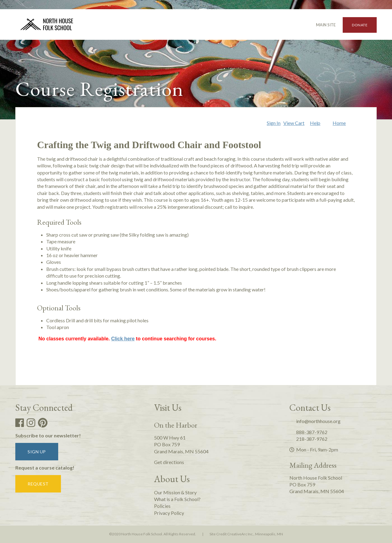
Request (38, 484)
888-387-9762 (308, 432)
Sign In (274, 123)
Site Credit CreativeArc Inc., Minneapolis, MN (246, 534)
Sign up (37, 452)
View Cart (294, 123)
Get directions (169, 462)
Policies (162, 506)
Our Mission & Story (175, 492)
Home (339, 123)
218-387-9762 (308, 439)
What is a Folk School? (177, 499)
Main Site (323, 25)
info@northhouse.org (315, 421)
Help (315, 123)
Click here (123, 339)
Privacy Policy (169, 513)
